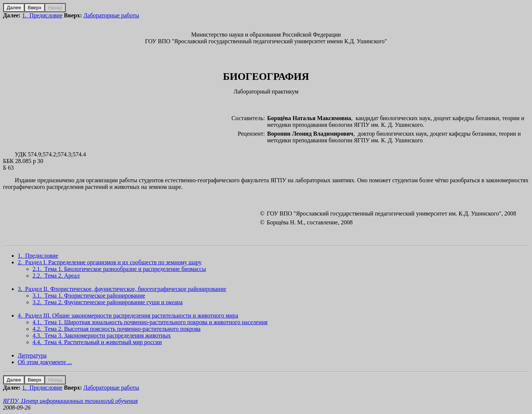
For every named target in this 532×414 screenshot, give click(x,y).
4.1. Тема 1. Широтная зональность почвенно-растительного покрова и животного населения (150, 322)
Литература (32, 355)
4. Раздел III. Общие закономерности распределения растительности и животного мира (128, 315)
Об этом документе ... (45, 362)
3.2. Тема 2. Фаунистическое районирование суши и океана (108, 302)
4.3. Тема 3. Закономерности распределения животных (102, 335)
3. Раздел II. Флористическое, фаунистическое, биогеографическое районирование (122, 289)
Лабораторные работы (111, 15)
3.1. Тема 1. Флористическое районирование (89, 296)
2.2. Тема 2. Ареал (56, 276)
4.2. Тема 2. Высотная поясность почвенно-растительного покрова (117, 329)
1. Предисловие (42, 15)
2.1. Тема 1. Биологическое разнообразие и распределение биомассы (119, 269)
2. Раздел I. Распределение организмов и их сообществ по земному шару (110, 262)
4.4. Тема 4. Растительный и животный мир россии (97, 342)
